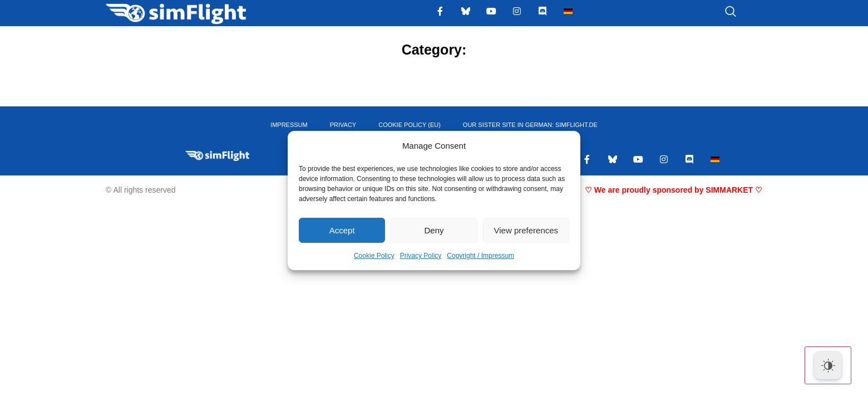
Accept (342, 230)
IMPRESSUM (289, 125)
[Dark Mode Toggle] (828, 365)
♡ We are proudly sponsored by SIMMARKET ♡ (674, 190)
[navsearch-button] (717, 12)
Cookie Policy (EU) (410, 125)
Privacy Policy (421, 256)
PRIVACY (343, 125)
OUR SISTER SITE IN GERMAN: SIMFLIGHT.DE (530, 125)
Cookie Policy (374, 256)
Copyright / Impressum (480, 256)
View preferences (526, 230)
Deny (434, 230)
